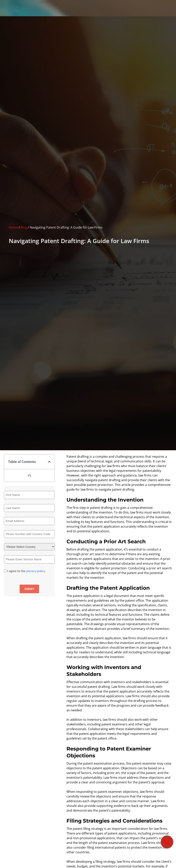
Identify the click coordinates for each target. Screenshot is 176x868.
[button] (49, 462)
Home (13, 227)
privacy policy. (36, 571)
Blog (24, 227)
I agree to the (26, 571)
